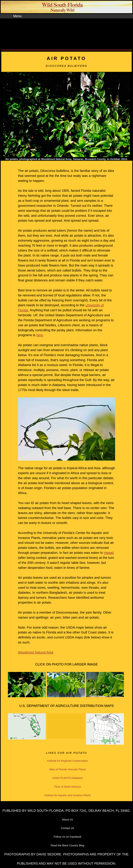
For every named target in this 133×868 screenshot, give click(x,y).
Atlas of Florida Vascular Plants (68, 769)
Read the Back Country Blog (68, 845)
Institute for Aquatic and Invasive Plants (68, 795)
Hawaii (109, 553)
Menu (17, 16)
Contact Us (68, 828)
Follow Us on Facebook (68, 837)
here (40, 335)
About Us (68, 820)
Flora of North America (68, 787)
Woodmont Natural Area (36, 652)
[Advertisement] (67, 35)
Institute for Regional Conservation (68, 761)
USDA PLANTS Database (67, 778)
